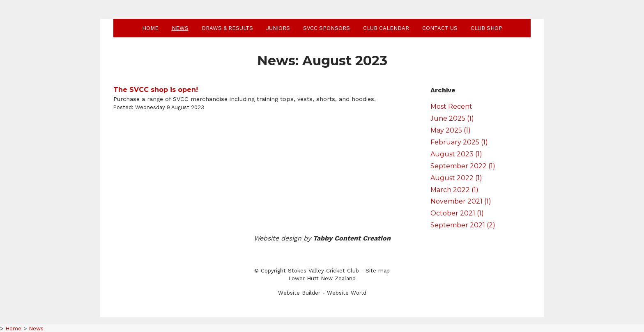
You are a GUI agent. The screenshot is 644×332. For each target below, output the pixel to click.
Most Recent (451, 106)
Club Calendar (386, 28)
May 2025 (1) (451, 130)
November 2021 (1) (461, 201)
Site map (378, 271)
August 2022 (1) (456, 178)
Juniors (278, 28)
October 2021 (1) (457, 213)
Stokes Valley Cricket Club (323, 271)
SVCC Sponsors (327, 28)
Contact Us (440, 28)
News (180, 28)
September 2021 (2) (463, 225)
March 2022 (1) (454, 190)
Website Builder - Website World (322, 293)
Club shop (486, 28)
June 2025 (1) (452, 118)
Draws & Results (227, 28)
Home (150, 28)
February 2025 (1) (459, 142)
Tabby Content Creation (352, 238)
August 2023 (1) (456, 154)
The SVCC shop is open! (156, 90)
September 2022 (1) (463, 166)
